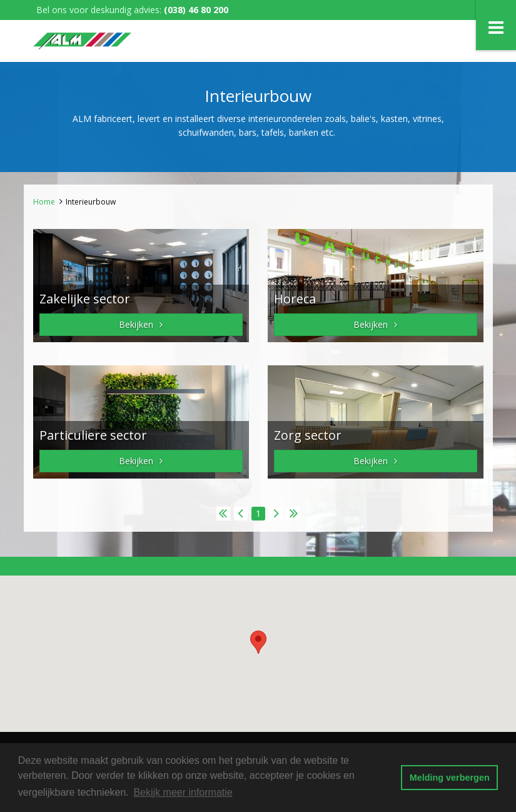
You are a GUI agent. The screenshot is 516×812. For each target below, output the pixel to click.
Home (44, 202)
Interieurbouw (91, 202)
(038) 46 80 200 (196, 10)
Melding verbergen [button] (450, 778)
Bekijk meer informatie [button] (183, 792)
